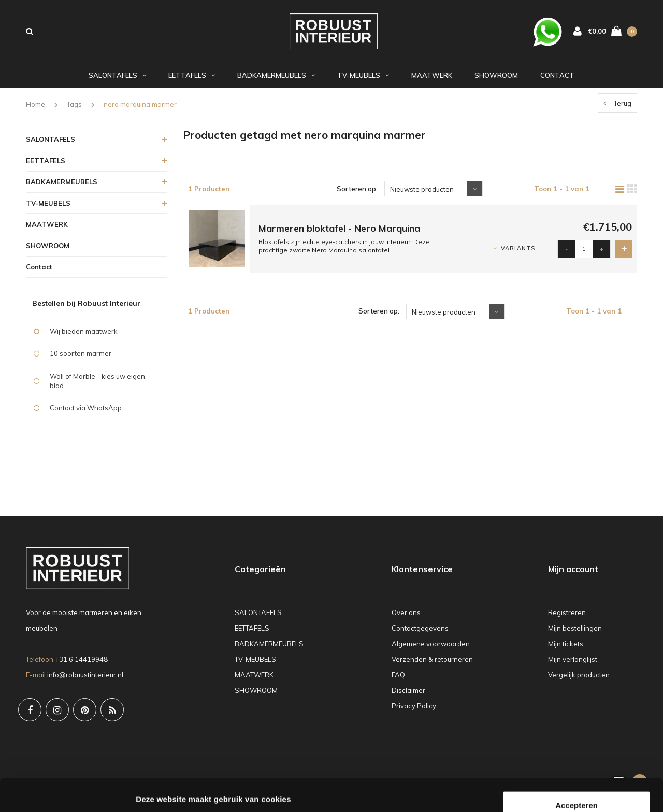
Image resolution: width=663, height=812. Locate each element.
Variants (518, 252)
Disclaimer (408, 694)
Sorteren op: (357, 193)
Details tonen (160, 792)
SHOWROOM (496, 79)
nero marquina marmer (140, 108)
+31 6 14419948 (81, 663)
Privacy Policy (414, 710)
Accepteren (576, 740)
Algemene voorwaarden (431, 648)
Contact (557, 79)
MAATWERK (432, 79)
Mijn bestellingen (575, 632)
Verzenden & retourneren (432, 663)
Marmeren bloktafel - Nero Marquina (339, 232)
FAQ (398, 679)
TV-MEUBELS (363, 79)
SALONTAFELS (117, 79)
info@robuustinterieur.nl (85, 678)
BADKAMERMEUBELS (276, 79)
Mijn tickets (566, 648)
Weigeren (576, 774)
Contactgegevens (420, 632)
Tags (74, 108)
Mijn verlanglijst (573, 663)
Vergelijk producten (579, 679)
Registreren (567, 617)
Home (35, 108)
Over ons (406, 617)
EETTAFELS (192, 79)
